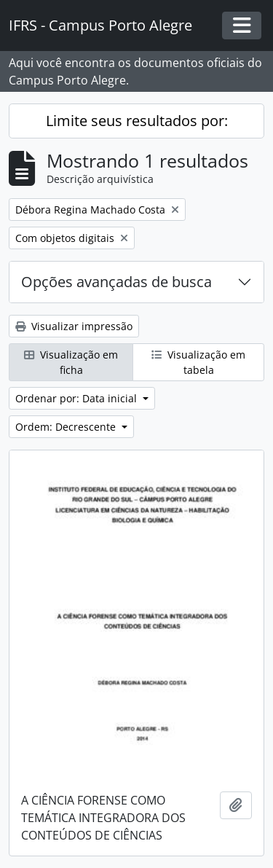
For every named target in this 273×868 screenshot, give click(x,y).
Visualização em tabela (198, 362)
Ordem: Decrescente (67, 427)
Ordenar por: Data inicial (78, 398)
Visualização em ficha (71, 362)
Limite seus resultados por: (137, 121)
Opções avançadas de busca (116, 282)
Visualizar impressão (74, 326)
